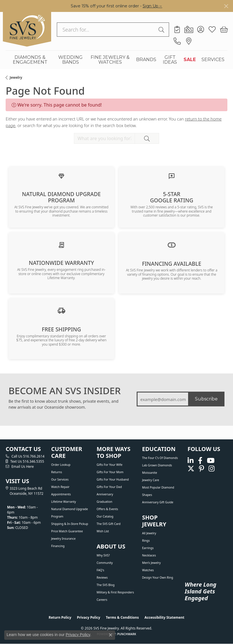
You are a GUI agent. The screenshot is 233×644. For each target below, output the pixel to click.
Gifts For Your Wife (110, 465)
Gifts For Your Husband (113, 479)
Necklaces (149, 555)
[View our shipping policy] (61, 310)
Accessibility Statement (164, 617)
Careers (102, 600)
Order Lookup (61, 465)
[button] (200, 30)
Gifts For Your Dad (109, 487)
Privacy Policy (89, 617)
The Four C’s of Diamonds (160, 458)
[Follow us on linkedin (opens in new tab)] (191, 461)
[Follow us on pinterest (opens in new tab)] (201, 469)
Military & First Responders (115, 592)
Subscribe (206, 399)
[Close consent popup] (111, 635)
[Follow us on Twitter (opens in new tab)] (191, 469)
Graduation (104, 502)
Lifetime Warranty (64, 502)
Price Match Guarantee (67, 531)
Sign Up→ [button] (152, 6)
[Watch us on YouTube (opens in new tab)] (211, 461)
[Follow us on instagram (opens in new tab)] (212, 469)
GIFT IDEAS (170, 60)
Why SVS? (103, 555)
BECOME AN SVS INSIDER (65, 391)
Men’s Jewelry (151, 563)
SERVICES (213, 60)
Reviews (102, 577)
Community (105, 563)
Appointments (61, 494)
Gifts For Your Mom (110, 472)
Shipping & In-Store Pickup (70, 524)
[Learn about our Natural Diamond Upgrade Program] (61, 176)
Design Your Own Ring (158, 577)
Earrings (148, 548)
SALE (190, 60)
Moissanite (150, 473)
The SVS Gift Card (109, 524)
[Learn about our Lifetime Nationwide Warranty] (61, 245)
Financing (58, 546)
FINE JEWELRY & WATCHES (110, 60)
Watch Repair (60, 487)
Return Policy (60, 617)
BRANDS (146, 60)
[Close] (226, 6)
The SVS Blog (106, 585)
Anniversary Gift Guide (158, 502)
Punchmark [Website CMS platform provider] (127, 634)
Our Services (60, 479)
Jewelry (16, 77)
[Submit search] (162, 30)
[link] (177, 30)
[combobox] (106, 30)
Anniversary (105, 494)
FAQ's (100, 570)
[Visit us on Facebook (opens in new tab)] (200, 461)
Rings (146, 541)
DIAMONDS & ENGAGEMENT (30, 60)
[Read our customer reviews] (172, 176)
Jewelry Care (151, 480)
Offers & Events (107, 509)
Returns (57, 472)
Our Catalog (105, 516)
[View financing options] (172, 244)
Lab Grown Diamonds (157, 465)
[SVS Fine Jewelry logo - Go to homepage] (27, 29)
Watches (148, 570)
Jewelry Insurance (63, 539)
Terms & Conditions (122, 617)
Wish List (103, 531)
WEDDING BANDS (70, 60)
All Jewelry (149, 533)
